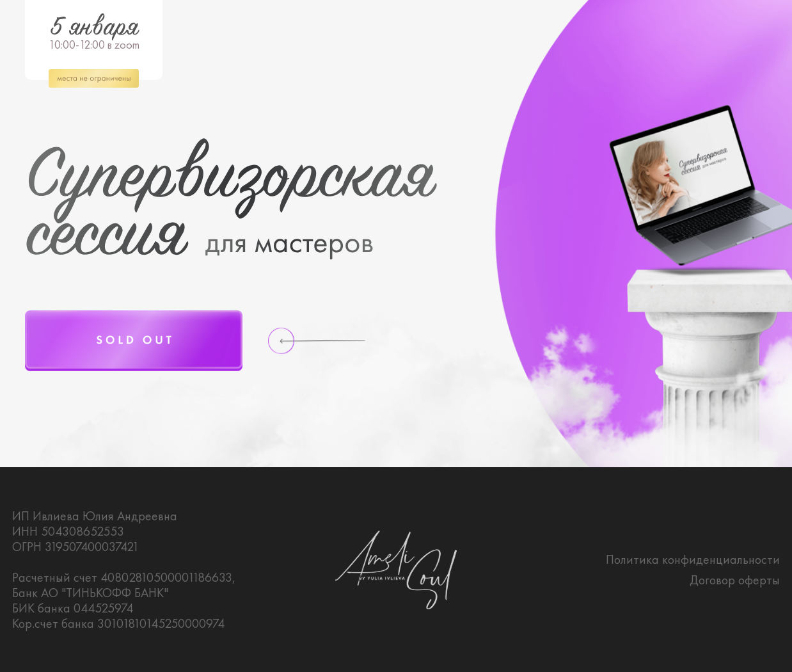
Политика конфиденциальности (693, 559)
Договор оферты (735, 580)
